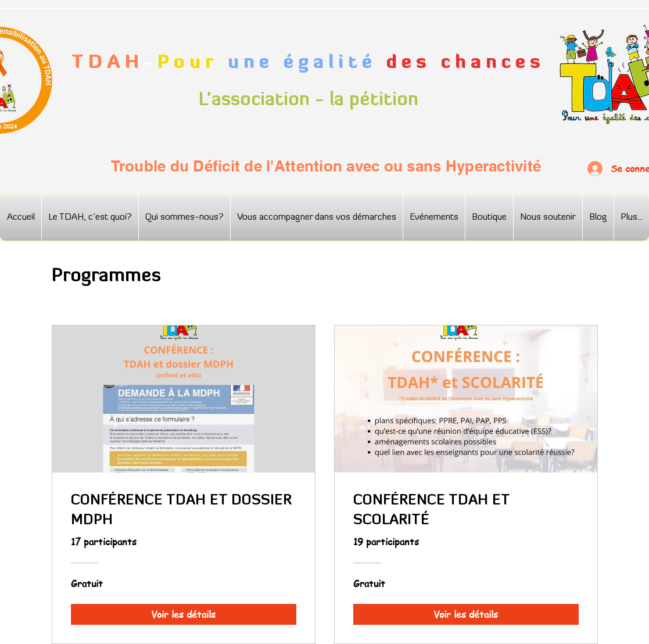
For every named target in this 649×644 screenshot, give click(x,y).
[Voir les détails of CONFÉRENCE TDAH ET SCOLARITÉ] (466, 614)
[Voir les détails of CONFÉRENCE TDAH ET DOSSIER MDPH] (184, 614)
